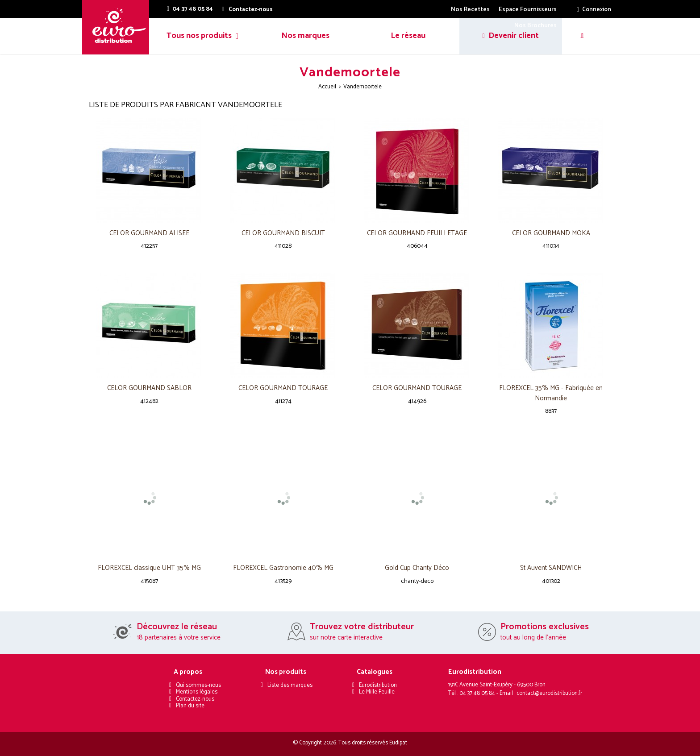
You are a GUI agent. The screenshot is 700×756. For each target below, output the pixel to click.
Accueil (327, 87)
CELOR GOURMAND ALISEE (149, 234)
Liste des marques (290, 685)
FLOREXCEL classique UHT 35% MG (149, 568)
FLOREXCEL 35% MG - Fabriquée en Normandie (551, 393)
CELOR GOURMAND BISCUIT (283, 234)
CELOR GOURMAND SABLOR (149, 388)
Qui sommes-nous (198, 685)
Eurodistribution (378, 685)
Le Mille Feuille (377, 692)
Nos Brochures (535, 26)
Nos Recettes (470, 10)
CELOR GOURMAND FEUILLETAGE (417, 234)
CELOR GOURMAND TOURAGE (283, 388)
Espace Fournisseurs (528, 10)
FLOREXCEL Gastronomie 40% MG (283, 568)
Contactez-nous (195, 699)
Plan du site (190, 706)
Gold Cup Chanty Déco (417, 568)
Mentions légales (197, 692)
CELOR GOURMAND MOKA (551, 234)
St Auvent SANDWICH (551, 568)
